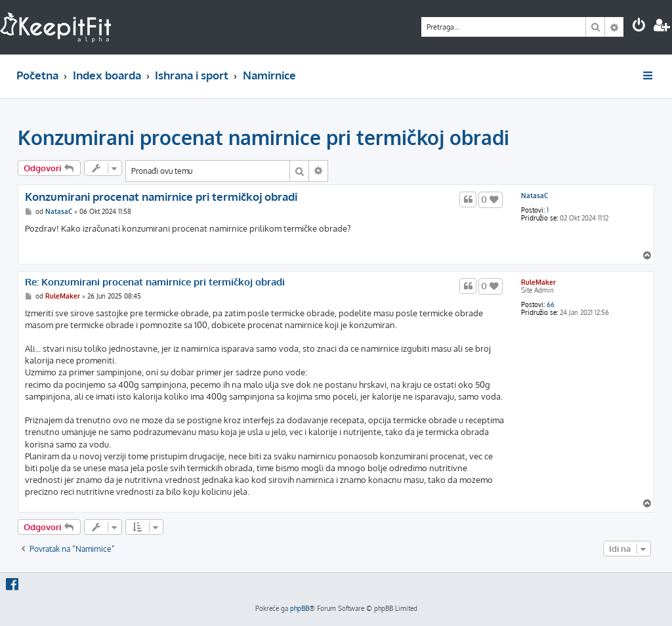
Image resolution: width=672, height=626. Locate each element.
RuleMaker (538, 282)
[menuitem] (639, 27)
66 (551, 304)
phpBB (300, 608)
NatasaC (535, 196)
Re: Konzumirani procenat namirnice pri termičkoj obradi (155, 282)
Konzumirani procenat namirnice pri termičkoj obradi (263, 137)
